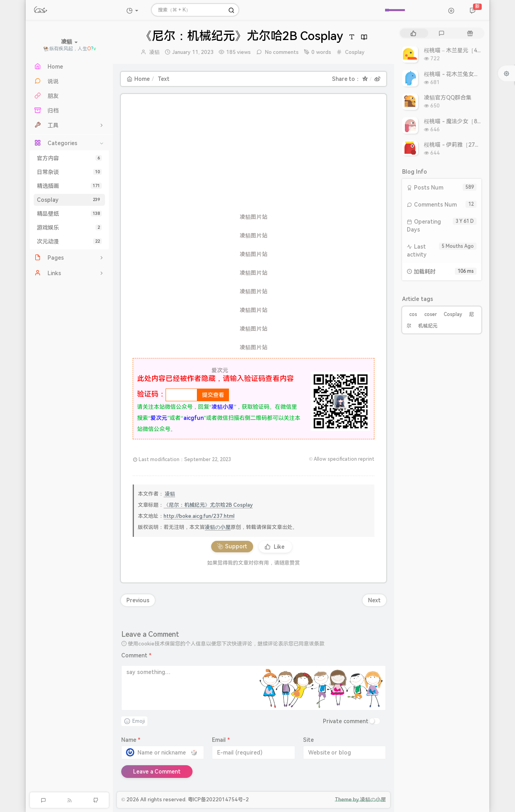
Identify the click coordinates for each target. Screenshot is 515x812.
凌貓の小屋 (218, 527)
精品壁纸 (69, 214)
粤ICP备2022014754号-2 (218, 800)
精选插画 (69, 186)
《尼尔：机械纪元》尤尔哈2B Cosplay (208, 505)
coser (431, 314)
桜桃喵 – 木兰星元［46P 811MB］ (466, 50)
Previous (138, 600)
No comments (281, 52)
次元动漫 (69, 241)
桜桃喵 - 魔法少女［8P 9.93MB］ (465, 121)
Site (308, 740)
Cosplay (69, 200)
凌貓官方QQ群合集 (448, 98)
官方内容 (69, 158)
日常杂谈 (69, 172)
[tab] (413, 33)
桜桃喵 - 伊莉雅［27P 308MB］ (463, 145)
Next (374, 600)
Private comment (346, 721)
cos (413, 314)
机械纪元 (428, 326)
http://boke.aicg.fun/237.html (199, 516)
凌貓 (154, 52)
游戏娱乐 (69, 228)
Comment (136, 655)
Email (221, 740)
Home (138, 79)
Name (131, 740)
